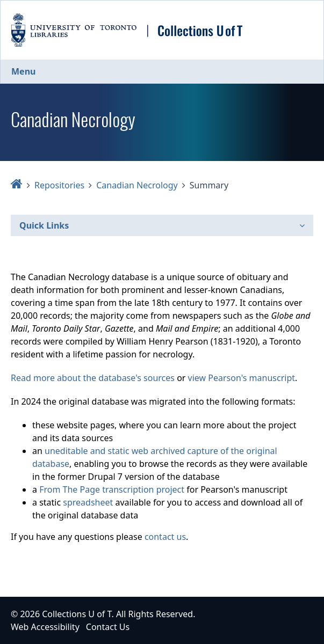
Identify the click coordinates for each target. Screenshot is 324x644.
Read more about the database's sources (93, 378)
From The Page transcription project (112, 489)
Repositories (59, 185)
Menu (23, 71)
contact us (165, 537)
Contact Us (108, 627)
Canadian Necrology (137, 185)
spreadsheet (88, 502)
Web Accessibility (45, 627)
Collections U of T (77, 614)
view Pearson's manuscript (242, 378)
